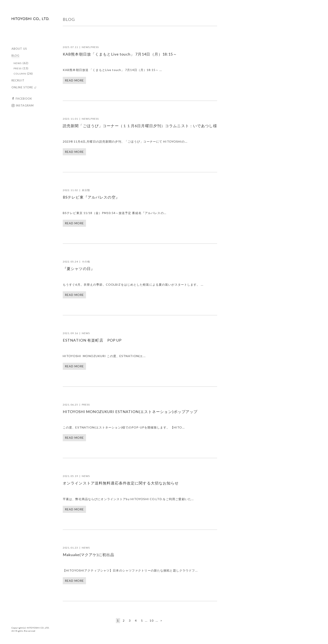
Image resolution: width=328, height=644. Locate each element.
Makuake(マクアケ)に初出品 (88, 555)
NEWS (18, 63)
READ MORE (74, 80)
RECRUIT (18, 80)
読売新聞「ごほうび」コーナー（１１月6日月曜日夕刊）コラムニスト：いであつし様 (140, 126)
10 (151, 621)
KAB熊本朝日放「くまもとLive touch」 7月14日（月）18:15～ (120, 54)
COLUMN (20, 74)
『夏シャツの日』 (79, 269)
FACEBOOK (24, 99)
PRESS (18, 68)
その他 (86, 262)
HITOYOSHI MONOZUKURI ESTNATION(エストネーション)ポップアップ (130, 412)
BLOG (15, 56)
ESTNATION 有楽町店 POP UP (92, 340)
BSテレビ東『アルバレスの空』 (91, 197)
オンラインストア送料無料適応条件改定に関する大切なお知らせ (121, 483)
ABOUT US (19, 49)
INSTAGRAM (25, 105)
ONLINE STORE (22, 87)
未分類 (86, 190)
